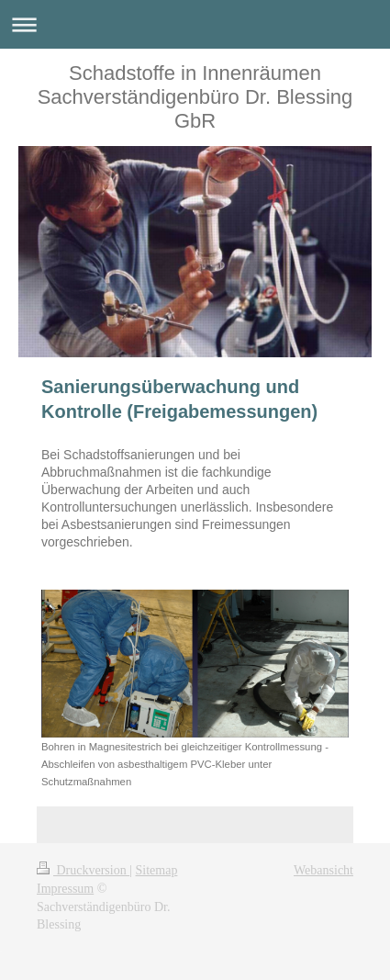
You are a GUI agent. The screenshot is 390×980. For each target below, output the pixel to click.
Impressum (65, 889)
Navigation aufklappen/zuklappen (195, 24)
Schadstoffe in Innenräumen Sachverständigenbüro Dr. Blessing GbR (195, 97)
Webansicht (323, 870)
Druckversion (83, 870)
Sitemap (157, 870)
